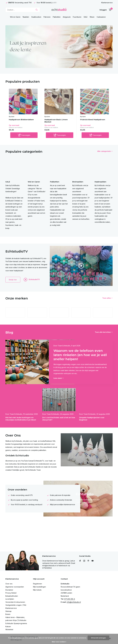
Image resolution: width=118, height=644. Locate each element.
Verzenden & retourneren (15, 602)
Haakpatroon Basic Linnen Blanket (56, 121)
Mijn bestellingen (39, 587)
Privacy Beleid (11, 593)
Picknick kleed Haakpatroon (93, 120)
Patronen (47, 17)
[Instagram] (84, 561)
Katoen (8, 626)
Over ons (9, 584)
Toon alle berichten (103, 332)
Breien (8, 614)
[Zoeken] (23, 10)
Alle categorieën (104, 151)
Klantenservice (107, 3)
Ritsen (92, 17)
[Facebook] (80, 561)
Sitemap (8, 611)
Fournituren (77, 17)
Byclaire (12, 117)
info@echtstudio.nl (74, 602)
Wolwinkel (9, 629)
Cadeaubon (101, 17)
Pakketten (57, 17)
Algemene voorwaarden (15, 587)
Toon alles (107, 298)
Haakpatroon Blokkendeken (21, 120)
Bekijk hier (13, 280)
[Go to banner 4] (59, 47)
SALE (86, 17)
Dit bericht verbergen (98, 638)
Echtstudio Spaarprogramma (16, 623)
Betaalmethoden (12, 596)
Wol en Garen (15, 17)
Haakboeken (36, 17)
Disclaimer (9, 590)
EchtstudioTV (32, 280)
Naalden (26, 17)
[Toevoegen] (24, 135)
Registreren (38, 584)
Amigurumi (67, 17)
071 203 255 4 (70, 599)
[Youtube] (93, 561)
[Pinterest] (88, 561)
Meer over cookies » (59, 642)
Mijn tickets (37, 590)
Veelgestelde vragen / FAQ (16, 605)
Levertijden (10, 599)
